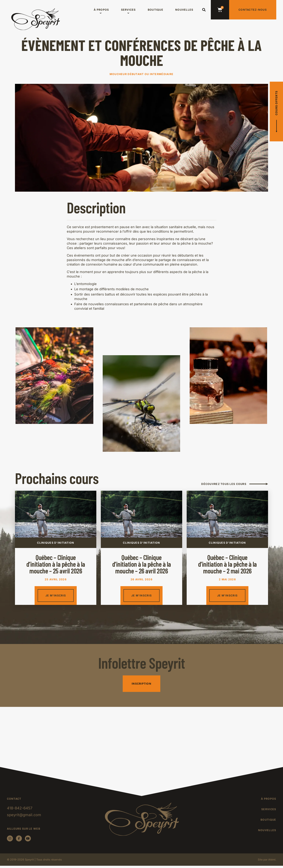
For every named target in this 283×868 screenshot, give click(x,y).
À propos (101, 10)
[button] (204, 10)
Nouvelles (184, 10)
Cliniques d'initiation (56, 543)
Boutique (156, 10)
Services (128, 10)
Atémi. (272, 859)
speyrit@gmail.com (24, 815)
